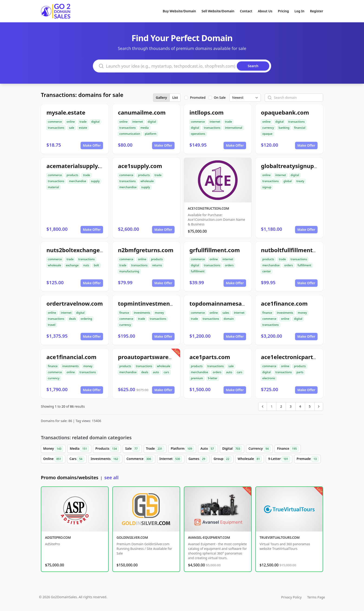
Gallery (161, 97)
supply (95, 181)
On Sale (220, 97)
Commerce (140, 459)
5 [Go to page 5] (310, 406)
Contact (246, 11)
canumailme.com (142, 112)
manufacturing (129, 271)
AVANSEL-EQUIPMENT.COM (209, 537)
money (159, 313)
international (234, 128)
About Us (265, 11)
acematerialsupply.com (79, 166)
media (145, 128)
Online (53, 459)
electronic (269, 378)
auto (156, 372)
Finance (288, 449)
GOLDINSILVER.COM (132, 537)
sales (226, 313)
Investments (105, 459)
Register (317, 11)
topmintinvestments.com (153, 303)
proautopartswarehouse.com (158, 357)
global (288, 181)
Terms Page (316, 597)
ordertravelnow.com (75, 303)
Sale (132, 449)
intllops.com (206, 112)
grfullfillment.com (215, 250)
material (53, 187)
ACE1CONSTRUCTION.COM (208, 208)
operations (198, 134)
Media (79, 449)
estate (83, 128)
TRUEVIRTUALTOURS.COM (280, 537)
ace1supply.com (140, 166)
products (72, 175)
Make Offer (92, 145)
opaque (267, 134)
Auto (208, 449)
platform (151, 134)
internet (138, 122)
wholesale (147, 181)
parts (300, 372)
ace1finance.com (284, 303)
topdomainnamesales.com (226, 303)
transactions (56, 128)
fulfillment (198, 271)
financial (300, 128)
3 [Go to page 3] (291, 406)
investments (142, 313)
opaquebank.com (285, 112)
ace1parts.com (210, 357)
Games (198, 459)
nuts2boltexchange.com (80, 250)
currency (268, 128)
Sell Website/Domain (218, 11)
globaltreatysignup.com (294, 166)
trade (83, 122)
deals (72, 319)
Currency (259, 449)
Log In (299, 11)
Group (222, 459)
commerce (55, 122)
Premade (307, 459)
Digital (232, 449)
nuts (86, 265)
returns (157, 265)
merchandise (78, 181)
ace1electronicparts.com (295, 357)
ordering (86, 319)
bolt (96, 265)
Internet (171, 459)
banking (284, 128)
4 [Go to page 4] (300, 406)
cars (166, 372)
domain (229, 319)
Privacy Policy (291, 597)
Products (107, 449)
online (71, 122)
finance (124, 313)
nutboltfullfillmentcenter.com (302, 250)
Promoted (198, 97)
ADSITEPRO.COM (58, 537)
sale (72, 128)
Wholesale (250, 459)
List (175, 97)
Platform (182, 449)
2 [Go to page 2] (281, 406)
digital (95, 122)
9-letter (213, 378)
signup (267, 187)
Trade (155, 449)
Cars (77, 459)
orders (229, 265)
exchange (72, 265)
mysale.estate (66, 112)
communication (130, 134)
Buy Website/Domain (179, 11)
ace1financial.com (71, 357)
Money (53, 449)
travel (52, 325)
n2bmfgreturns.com (146, 250)
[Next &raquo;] (319, 406)
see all (111, 477)
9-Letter (279, 459)
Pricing (283, 11)
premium (197, 378)
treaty (300, 181)
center (267, 271)
